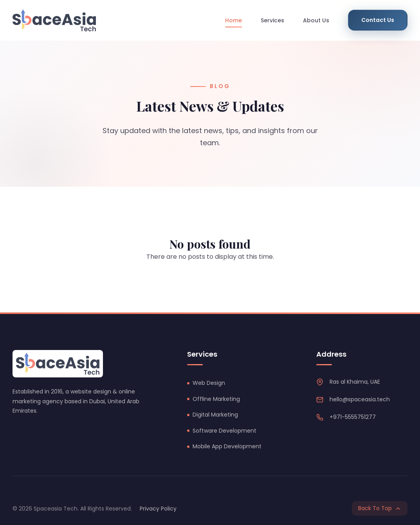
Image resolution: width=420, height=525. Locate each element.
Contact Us (378, 20)
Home (233, 20)
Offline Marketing (216, 399)
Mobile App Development (227, 446)
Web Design (209, 383)
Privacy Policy (158, 509)
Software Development (224, 431)
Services (272, 20)
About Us (316, 20)
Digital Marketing (215, 415)
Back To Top (380, 508)
